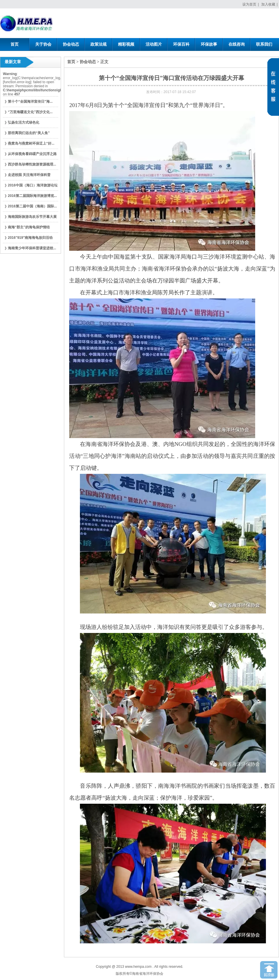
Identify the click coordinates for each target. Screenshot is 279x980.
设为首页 (249, 4)
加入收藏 (268, 4)
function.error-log (17, 82)
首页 (71, 62)
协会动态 (88, 62)
